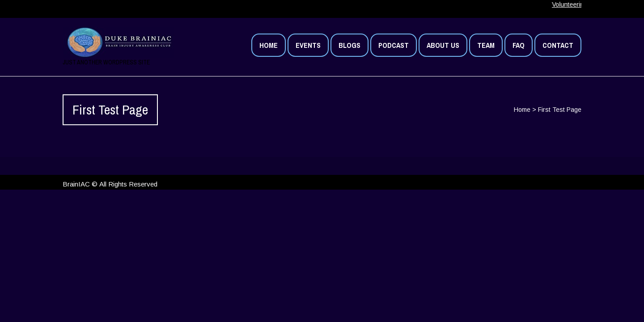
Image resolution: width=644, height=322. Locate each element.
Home (522, 110)
